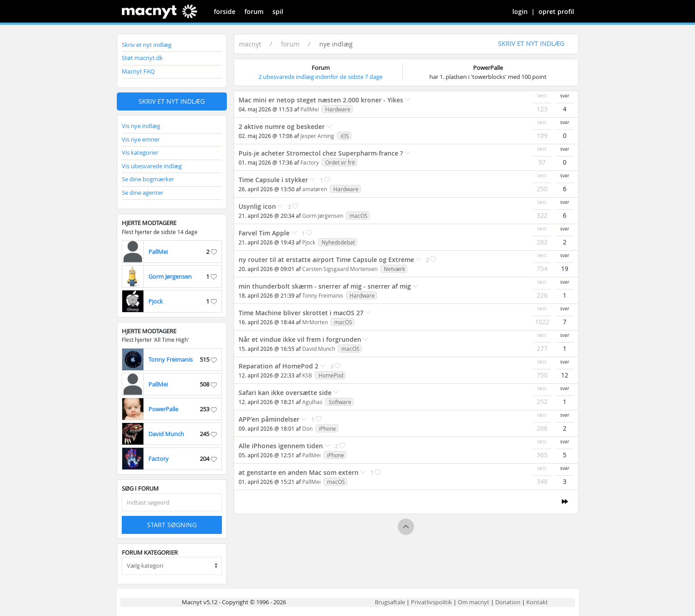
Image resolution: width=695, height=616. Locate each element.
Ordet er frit (340, 162)
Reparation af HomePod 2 (278, 366)
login (520, 11)
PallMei (310, 109)
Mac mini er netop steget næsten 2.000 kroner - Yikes (321, 100)
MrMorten (315, 322)
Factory (310, 162)
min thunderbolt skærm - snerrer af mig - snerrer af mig (325, 286)
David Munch (319, 349)
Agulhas (312, 402)
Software (340, 402)
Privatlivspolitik (431, 602)
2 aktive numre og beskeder (282, 126)
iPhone (327, 428)
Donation (508, 602)
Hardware (338, 109)
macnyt (250, 44)
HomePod (331, 375)
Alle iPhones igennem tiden (281, 446)
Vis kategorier (140, 152)
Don (308, 428)
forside (225, 11)
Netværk (394, 269)
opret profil (556, 11)
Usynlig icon (257, 206)
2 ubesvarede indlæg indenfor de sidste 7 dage (320, 77)
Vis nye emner (141, 139)
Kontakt (537, 602)
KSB (307, 375)
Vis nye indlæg (141, 126)
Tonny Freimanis (323, 295)
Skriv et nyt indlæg (147, 45)
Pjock (309, 242)
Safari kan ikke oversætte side (285, 393)
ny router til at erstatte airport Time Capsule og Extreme (326, 260)
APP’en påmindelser (269, 419)
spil (278, 11)
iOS (345, 136)
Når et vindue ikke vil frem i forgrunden (300, 339)
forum (254, 11)
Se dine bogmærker (148, 179)
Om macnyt (474, 602)
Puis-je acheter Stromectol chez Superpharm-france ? (321, 153)
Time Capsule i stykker (273, 180)
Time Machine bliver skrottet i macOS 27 (301, 313)
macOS (359, 216)
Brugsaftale (390, 602)
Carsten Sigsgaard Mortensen (340, 269)
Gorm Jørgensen (323, 216)
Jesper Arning (317, 136)
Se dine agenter (143, 193)
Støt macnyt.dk (142, 58)
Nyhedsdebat (338, 242)
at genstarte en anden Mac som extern (299, 472)
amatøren (315, 189)
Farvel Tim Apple (265, 233)
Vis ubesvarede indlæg (152, 166)
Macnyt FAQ (138, 71)
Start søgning (172, 525)
